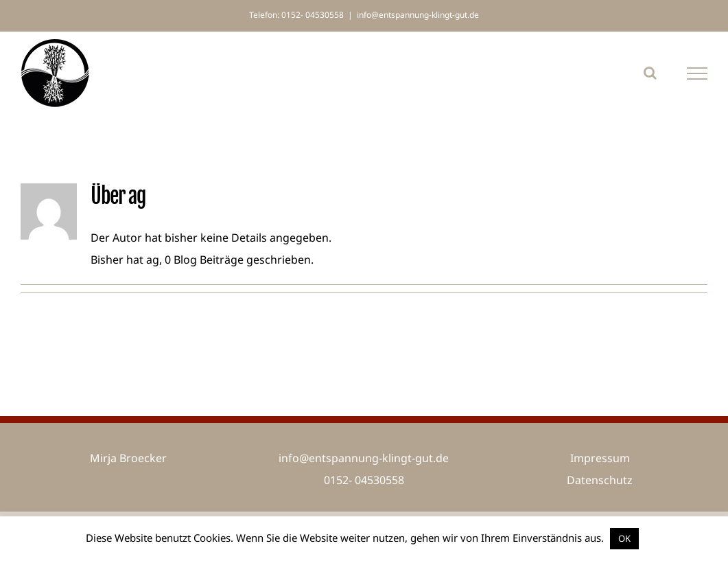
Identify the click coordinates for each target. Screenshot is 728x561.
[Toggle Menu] (697, 73)
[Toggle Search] (650, 73)
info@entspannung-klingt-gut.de (418, 15)
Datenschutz (600, 480)
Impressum (600, 458)
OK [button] (624, 538)
